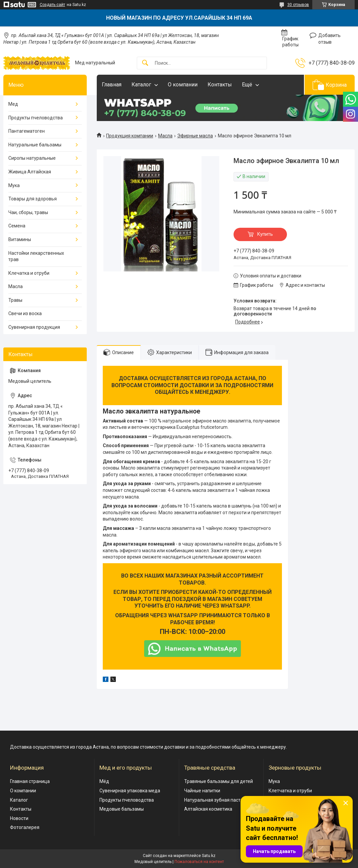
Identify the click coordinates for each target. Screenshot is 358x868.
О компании (183, 85)
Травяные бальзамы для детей (219, 781)
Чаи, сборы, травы (28, 212)
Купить (265, 234)
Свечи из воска (25, 313)
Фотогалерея (25, 827)
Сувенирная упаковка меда (130, 791)
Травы (15, 300)
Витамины (20, 239)
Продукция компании (130, 136)
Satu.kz (209, 856)
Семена (17, 226)
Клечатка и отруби (29, 273)
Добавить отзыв (329, 39)
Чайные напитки (202, 791)
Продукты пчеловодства (36, 118)
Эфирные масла (195, 136)
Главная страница (30, 781)
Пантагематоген (27, 131)
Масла (165, 136)
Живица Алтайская (30, 172)
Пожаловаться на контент (199, 862)
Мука (14, 185)
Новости (19, 818)
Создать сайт (52, 5)
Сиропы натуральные (32, 158)
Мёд (104, 781)
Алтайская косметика (208, 809)
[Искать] (145, 63)
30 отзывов (298, 5)
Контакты (220, 85)
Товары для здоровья (33, 199)
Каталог (141, 85)
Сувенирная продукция (34, 327)
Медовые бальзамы (122, 809)
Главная (112, 85)
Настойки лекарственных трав (36, 256)
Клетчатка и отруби (290, 791)
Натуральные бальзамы (35, 145)
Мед (13, 104)
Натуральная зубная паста (214, 800)
